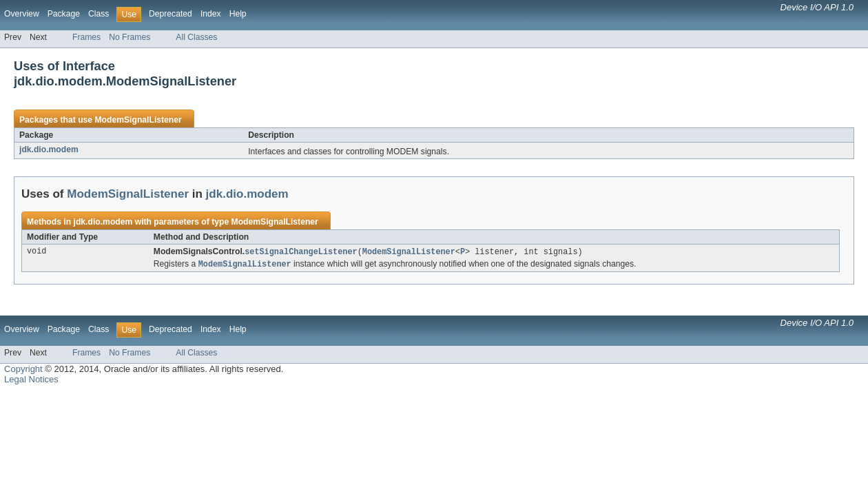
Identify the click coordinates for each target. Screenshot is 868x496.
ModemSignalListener (138, 120)
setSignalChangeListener (301, 252)
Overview (22, 14)
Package (64, 14)
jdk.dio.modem (49, 149)
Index (211, 14)
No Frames (130, 37)
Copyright (23, 370)
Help (238, 14)
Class (99, 14)
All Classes (196, 37)
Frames (86, 37)
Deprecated (170, 14)
